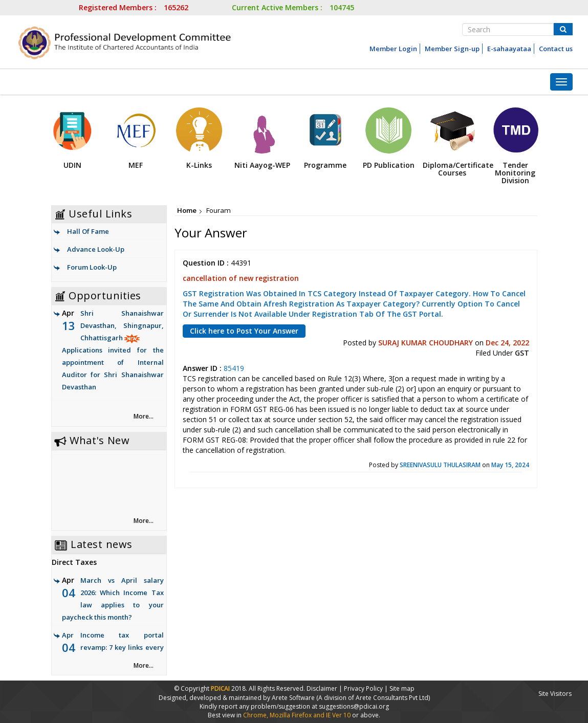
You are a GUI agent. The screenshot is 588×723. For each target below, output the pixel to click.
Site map (402, 688)
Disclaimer (322, 688)
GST (522, 353)
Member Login (393, 49)
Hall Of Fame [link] (88, 231)
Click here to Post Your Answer (244, 331)
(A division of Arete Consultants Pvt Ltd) (373, 698)
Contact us (556, 49)
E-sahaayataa (509, 49)
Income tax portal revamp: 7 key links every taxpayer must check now (122, 647)
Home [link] (187, 210)
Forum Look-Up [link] (92, 267)
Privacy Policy (363, 688)
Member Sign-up (452, 49)
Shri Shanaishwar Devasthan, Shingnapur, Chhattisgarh (113, 351)
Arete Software (294, 698)
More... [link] (144, 416)
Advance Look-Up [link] (96, 249)
